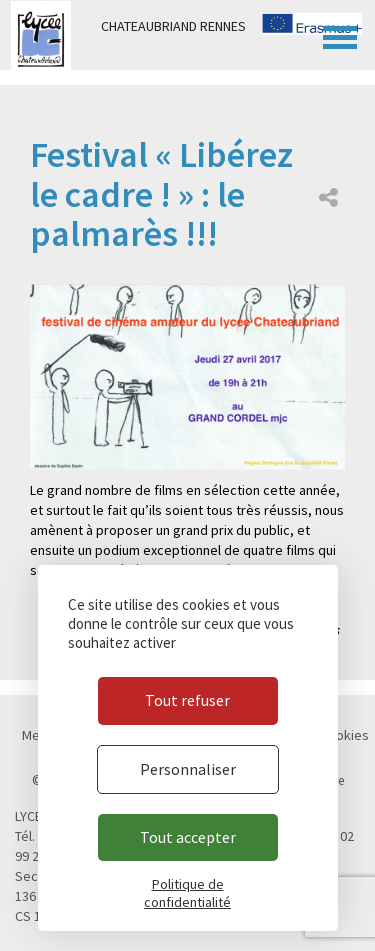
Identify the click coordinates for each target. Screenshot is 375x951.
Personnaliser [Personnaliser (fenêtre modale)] (188, 769)
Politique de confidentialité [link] (187, 893)
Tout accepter (188, 837)
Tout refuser (187, 700)
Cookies (344, 735)
